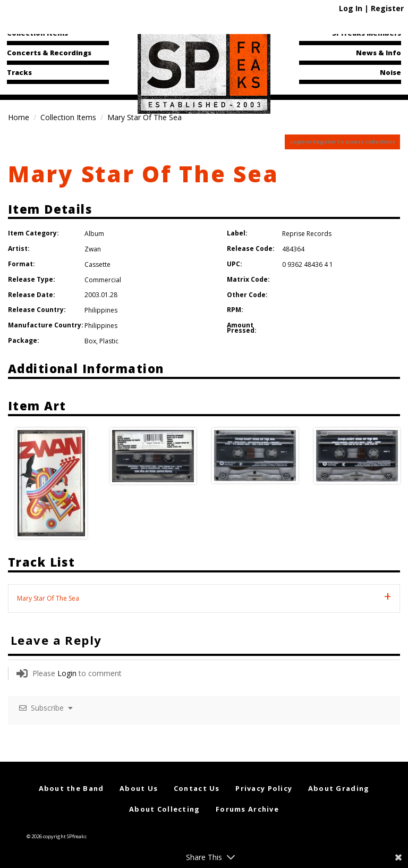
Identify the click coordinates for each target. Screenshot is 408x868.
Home (19, 117)
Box (90, 341)
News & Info (379, 53)
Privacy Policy (264, 788)
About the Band (71, 788)
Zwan (93, 249)
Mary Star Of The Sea (143, 174)
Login (67, 673)
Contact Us (197, 788)
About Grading (339, 788)
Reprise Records (307, 234)
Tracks (19, 72)
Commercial (103, 280)
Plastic (109, 341)
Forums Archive (247, 809)
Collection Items (37, 33)
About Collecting (164, 809)
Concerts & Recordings (49, 53)
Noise (390, 72)
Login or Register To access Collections (343, 142)
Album (94, 234)
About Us (139, 788)
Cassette (97, 264)
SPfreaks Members (367, 33)
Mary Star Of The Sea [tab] (48, 598)
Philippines (101, 310)
